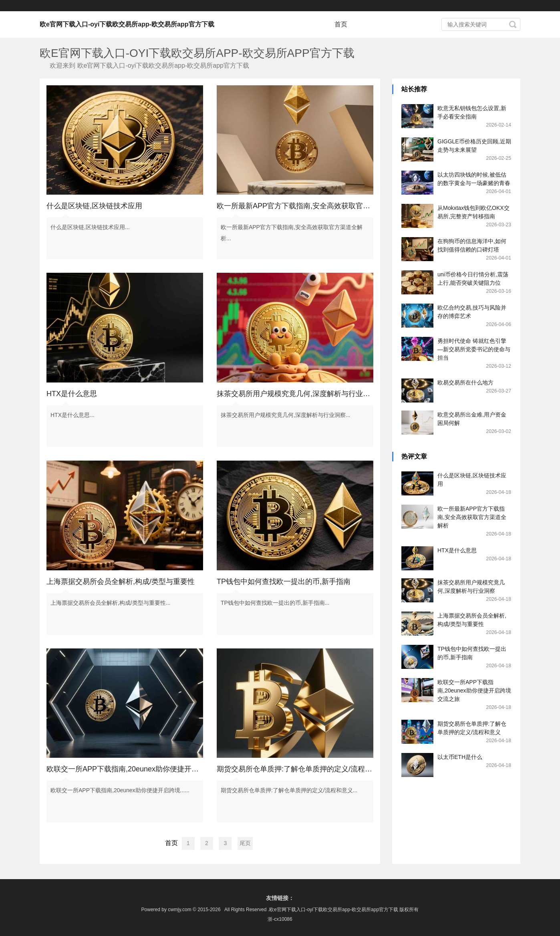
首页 (341, 24)
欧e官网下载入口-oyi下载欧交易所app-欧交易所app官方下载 (127, 24)
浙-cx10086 (280, 919)
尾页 (245, 843)
